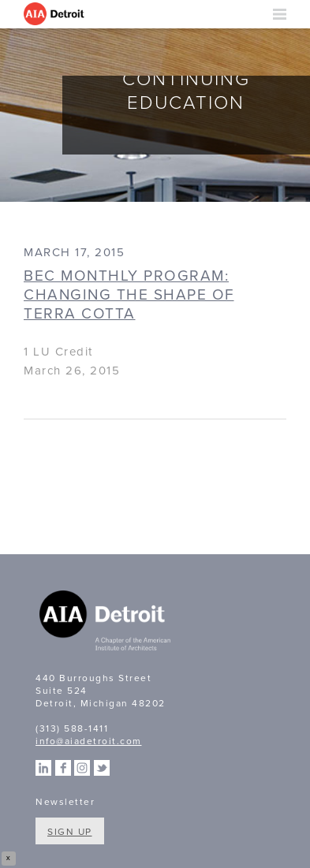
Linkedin (43, 768)
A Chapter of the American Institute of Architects (106, 623)
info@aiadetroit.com (89, 741)
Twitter (102, 768)
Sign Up (70, 832)
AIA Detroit (55, 14)
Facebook (63, 768)
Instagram (82, 768)
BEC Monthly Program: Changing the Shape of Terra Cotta (129, 295)
